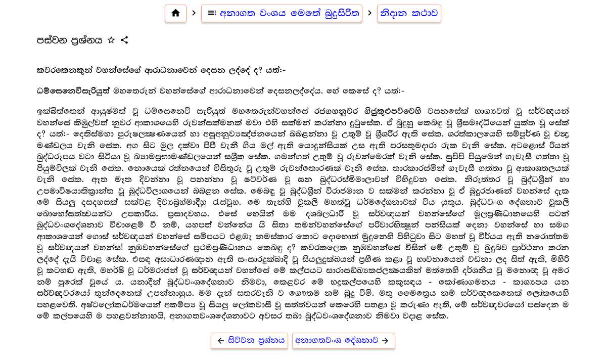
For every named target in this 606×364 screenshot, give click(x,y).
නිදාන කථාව (409, 13)
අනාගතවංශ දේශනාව (344, 340)
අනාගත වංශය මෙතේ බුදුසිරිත (282, 13)
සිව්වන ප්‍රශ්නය (249, 340)
